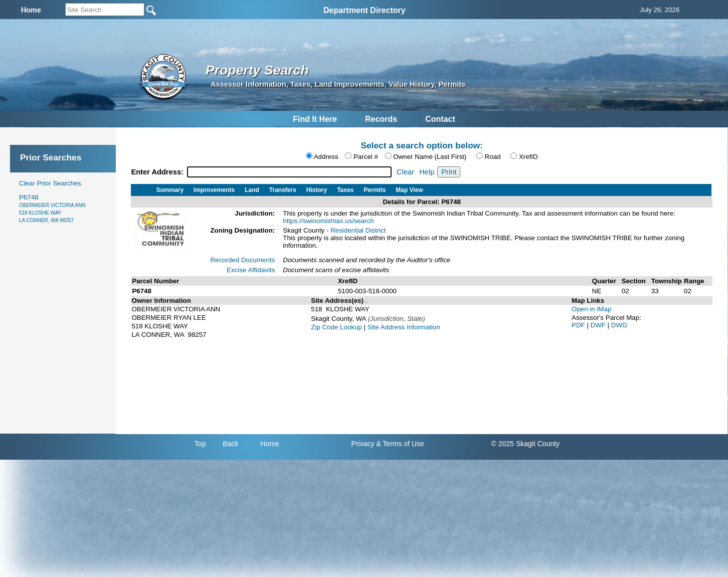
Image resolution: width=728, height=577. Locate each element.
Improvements (214, 190)
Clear (405, 172)
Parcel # (366, 157)
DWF (599, 325)
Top (200, 444)
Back (230, 444)
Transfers (283, 190)
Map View (409, 190)
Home (269, 444)
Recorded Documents (242, 260)
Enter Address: (158, 172)
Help (427, 172)
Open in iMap (591, 309)
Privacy (363, 444)
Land (252, 190)
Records (381, 119)
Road (493, 157)
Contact (440, 119)
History (317, 190)
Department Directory (365, 10)
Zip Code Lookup (336, 327)
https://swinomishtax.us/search (328, 221)
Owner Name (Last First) (430, 157)
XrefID (528, 157)
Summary (170, 190)
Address (326, 157)
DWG (619, 325)
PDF (579, 325)
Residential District (358, 230)
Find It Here (315, 119)
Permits (375, 190)
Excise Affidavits (251, 270)
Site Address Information (404, 327)
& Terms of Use (400, 444)
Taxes (345, 190)
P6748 (52, 208)
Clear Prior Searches (50, 183)
